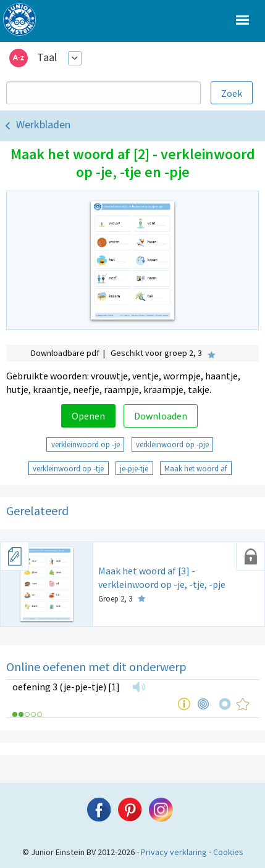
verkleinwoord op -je (86, 444)
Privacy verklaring (174, 852)
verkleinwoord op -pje (172, 444)
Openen (88, 416)
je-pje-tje (134, 468)
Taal (47, 57)
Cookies (228, 852)
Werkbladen (43, 124)
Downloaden (161, 416)
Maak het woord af (196, 468)
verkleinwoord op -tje (68, 468)
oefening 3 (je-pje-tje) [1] (66, 687)
